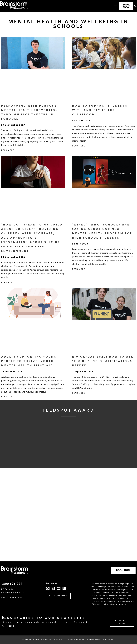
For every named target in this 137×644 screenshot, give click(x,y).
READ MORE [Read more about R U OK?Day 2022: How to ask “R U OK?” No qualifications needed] (79, 393)
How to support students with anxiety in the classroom (100, 110)
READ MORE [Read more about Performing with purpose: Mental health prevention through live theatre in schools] (8, 150)
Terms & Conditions (84, 639)
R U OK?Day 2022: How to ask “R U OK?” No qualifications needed (103, 361)
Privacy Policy (67, 639)
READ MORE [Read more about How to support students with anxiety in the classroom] (79, 146)
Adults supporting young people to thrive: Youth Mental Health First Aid (29, 361)
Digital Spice (110, 639)
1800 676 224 (12, 584)
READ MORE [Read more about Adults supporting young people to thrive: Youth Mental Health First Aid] (8, 397)
